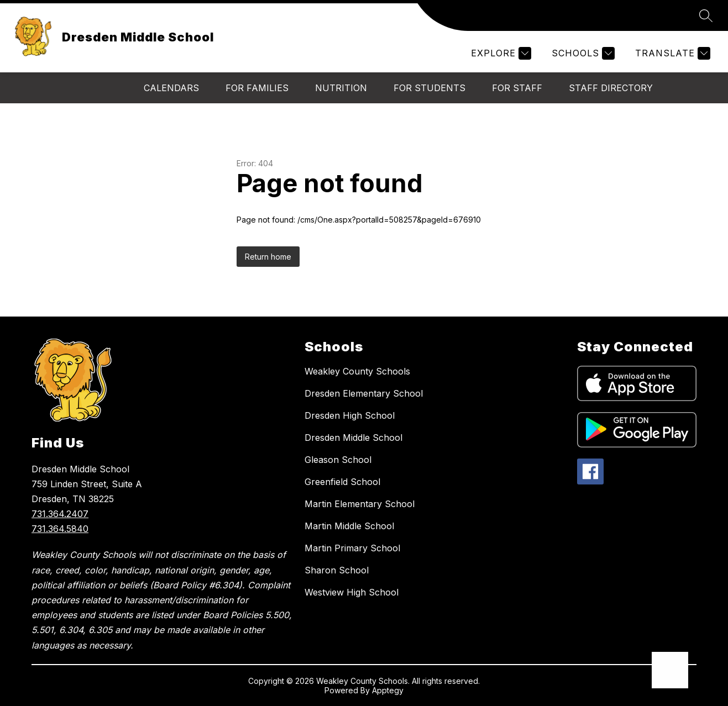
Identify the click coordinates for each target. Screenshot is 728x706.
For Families (257, 88)
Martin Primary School (352, 548)
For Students (430, 88)
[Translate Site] (671, 53)
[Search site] (706, 15)
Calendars (171, 88)
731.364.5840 (60, 529)
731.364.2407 (60, 514)
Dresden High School (350, 415)
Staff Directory (611, 88)
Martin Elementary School (360, 504)
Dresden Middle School (353, 438)
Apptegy (388, 690)
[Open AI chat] (670, 670)
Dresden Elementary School (364, 393)
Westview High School (352, 592)
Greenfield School (342, 482)
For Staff (517, 88)
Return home (268, 257)
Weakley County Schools (357, 371)
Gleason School (338, 460)
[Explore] (500, 53)
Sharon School (337, 570)
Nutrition (341, 88)
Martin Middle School (349, 526)
